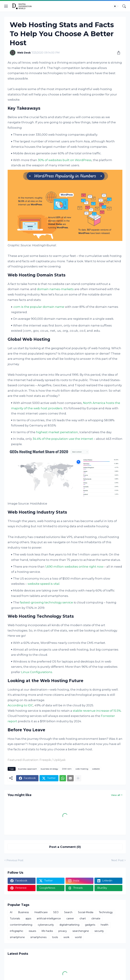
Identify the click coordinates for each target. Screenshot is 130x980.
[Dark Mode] (116, 6)
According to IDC (20, 705)
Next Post (117, 860)
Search (68, 912)
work (66, 937)
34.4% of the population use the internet (63, 439)
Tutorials (15, 919)
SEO (56, 912)
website (96, 769)
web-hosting (82, 769)
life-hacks (47, 931)
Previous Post (15, 860)
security (99, 931)
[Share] (117, 53)
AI (11, 912)
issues (32, 931)
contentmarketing (21, 925)
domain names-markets (55, 289)
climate (96, 919)
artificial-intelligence (49, 919)
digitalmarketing (69, 925)
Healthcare (41, 912)
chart (83, 919)
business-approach (27, 769)
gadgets (90, 925)
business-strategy (49, 769)
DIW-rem (67, 769)
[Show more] (78, 778)
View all (116, 795)
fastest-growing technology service (46, 602)
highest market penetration (57, 432)
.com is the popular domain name (39, 307)
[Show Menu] (6, 6)
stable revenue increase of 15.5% (97, 711)
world (78, 937)
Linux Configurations (37, 672)
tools (55, 937)
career (70, 919)
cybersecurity (46, 925)
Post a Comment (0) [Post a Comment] (65, 847)
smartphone (17, 937)
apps (28, 919)
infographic (17, 931)
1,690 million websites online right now (74, 567)
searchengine (81, 931)
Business (23, 912)
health (105, 925)
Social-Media (86, 912)
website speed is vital (44, 584)
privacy (63, 931)
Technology (106, 912)
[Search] (124, 6)
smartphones (38, 937)
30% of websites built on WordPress (65, 160)
